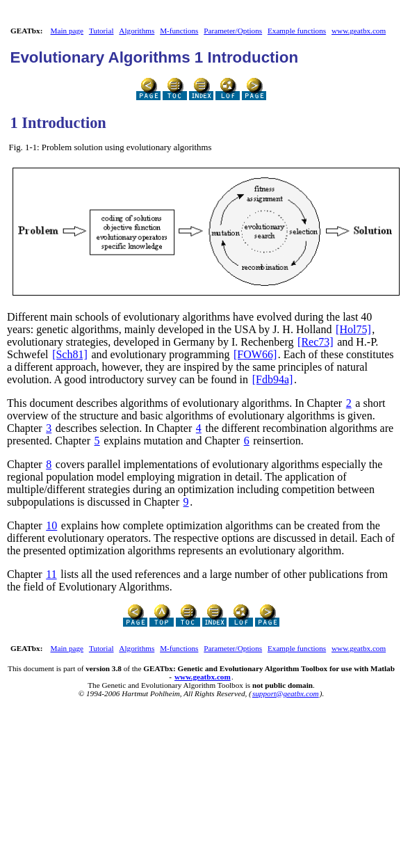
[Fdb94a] (273, 379)
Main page (67, 31)
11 (51, 574)
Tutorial (101, 31)
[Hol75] (353, 329)
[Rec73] (316, 342)
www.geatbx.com (359, 31)
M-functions (179, 31)
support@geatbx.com (286, 693)
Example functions (297, 31)
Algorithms (137, 31)
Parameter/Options (233, 31)
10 (51, 525)
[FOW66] (255, 354)
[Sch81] (70, 354)
